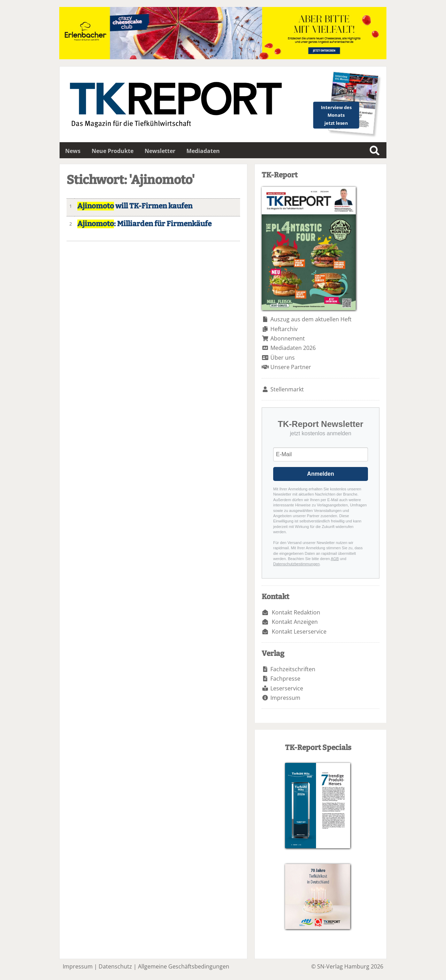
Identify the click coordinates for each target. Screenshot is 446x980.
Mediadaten (203, 151)
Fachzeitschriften (293, 669)
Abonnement (288, 338)
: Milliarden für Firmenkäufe (144, 224)
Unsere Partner (291, 367)
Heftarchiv (284, 329)
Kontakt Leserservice (299, 631)
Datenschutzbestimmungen (296, 564)
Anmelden (320, 474)
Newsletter (160, 151)
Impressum (285, 698)
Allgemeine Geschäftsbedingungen (184, 966)
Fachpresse (285, 679)
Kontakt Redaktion (296, 612)
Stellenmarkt (287, 389)
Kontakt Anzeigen (295, 622)
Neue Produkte (113, 151)
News (73, 151)
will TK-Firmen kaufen (135, 206)
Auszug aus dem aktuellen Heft (311, 319)
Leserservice (287, 688)
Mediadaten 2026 (293, 348)
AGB (335, 559)
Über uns (283, 358)
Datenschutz (115, 966)
